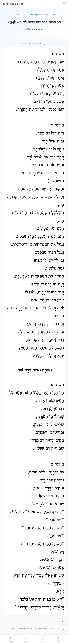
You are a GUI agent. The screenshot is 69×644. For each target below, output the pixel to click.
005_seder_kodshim (32, 15)
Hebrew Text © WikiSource (48, 628)
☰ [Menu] (64, 4)
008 (46, 15)
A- (63, 629)
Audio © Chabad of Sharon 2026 (24, 628)
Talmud (17, 15)
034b (53, 15)
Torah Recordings (13, 4)
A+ (63, 622)
